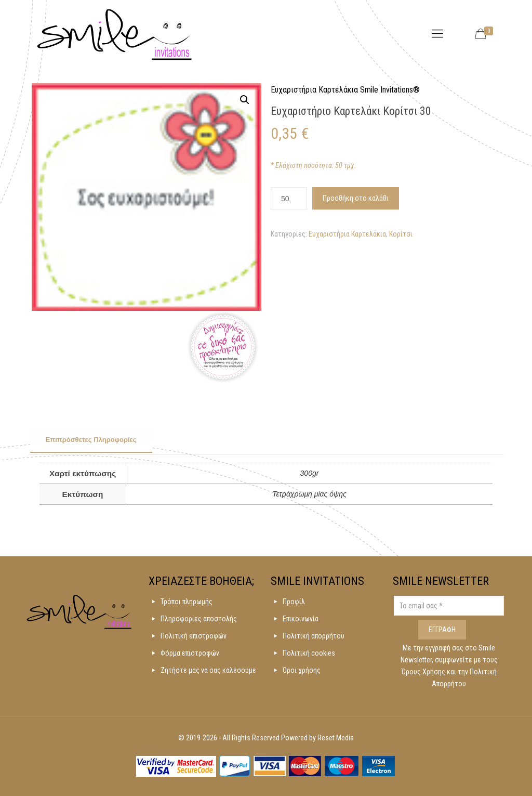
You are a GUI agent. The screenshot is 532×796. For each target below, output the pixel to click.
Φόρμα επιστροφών (190, 653)
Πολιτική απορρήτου (314, 636)
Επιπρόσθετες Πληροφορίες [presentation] (91, 440)
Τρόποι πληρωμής (187, 602)
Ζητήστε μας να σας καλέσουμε (208, 670)
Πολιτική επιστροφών (194, 636)
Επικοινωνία (301, 619)
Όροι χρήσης (302, 670)
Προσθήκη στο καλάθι (356, 198)
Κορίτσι (401, 234)
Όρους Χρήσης (424, 672)
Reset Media (336, 738)
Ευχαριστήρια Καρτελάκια (347, 234)
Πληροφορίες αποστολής (199, 619)
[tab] (91, 440)
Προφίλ (294, 602)
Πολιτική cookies (309, 653)
